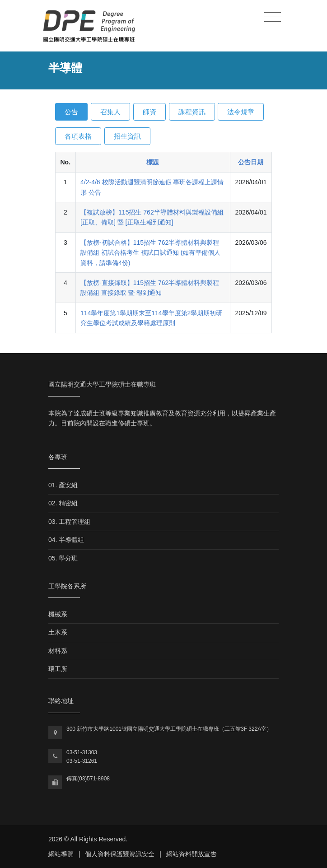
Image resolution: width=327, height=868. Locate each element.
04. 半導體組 (66, 540)
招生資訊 (127, 136)
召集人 (110, 112)
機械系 (58, 614)
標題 (153, 162)
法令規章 (241, 112)
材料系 (58, 651)
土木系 (58, 632)
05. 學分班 (63, 558)
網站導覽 (61, 854)
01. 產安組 (63, 485)
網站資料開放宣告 (192, 854)
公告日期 (251, 162)
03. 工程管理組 (69, 522)
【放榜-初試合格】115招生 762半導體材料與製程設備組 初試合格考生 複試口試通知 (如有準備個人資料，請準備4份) (150, 253)
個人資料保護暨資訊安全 (120, 854)
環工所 (58, 669)
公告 (71, 112)
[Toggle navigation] (273, 17)
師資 (149, 112)
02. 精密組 (63, 503)
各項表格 (78, 136)
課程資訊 (192, 112)
